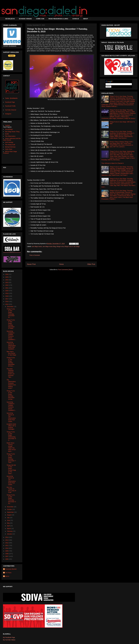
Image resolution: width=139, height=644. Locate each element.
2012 (7, 543)
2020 (7, 291)
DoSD (7, 134)
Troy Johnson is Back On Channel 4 (113, 163)
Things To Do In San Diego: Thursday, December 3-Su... (11, 499)
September (11, 512)
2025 (7, 277)
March (9, 529)
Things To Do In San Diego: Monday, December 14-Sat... (11, 395)
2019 (7, 293)
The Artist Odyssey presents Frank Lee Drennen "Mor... (11, 373)
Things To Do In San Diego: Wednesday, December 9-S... (11, 436)
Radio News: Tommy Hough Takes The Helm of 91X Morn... (11, 447)
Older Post (91, 264)
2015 (7, 304)
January (10, 534)
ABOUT (86, 19)
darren (7, 576)
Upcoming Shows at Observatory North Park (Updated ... (11, 346)
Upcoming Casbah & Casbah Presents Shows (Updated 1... (11, 335)
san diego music (37, 246)
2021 (7, 288)
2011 (7, 545)
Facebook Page (10, 102)
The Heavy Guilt (10, 145)
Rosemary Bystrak (11, 569)
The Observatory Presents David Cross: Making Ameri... (11, 384)
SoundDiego (9, 129)
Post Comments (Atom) (65, 270)
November (10, 507)
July (8, 518)
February (10, 531)
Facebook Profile (10, 106)
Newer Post (31, 264)
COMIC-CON (40, 19)
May (8, 523)
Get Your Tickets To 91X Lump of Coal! (11, 490)
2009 (7, 551)
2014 (7, 537)
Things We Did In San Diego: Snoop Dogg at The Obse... (11, 469)
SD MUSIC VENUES (25, 19)
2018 (7, 296)
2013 (7, 540)
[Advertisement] (119, 218)
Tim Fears (8, 573)
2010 (7, 548)
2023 (7, 282)
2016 (7, 301)
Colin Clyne (9, 149)
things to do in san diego (72, 246)
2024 (7, 280)
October (10, 509)
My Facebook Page (9, 637)
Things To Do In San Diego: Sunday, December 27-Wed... (11, 324)
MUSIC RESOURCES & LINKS (58, 19)
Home (61, 264)
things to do (60, 246)
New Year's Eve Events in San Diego (11, 353)
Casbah (7, 125)
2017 (7, 299)
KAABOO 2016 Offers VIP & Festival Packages (11, 427)
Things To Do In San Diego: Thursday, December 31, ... (11, 313)
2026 (7, 274)
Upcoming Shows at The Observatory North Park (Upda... (11, 417)
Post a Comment (35, 255)
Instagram (8, 114)
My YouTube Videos (9, 640)
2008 (7, 554)
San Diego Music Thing (12, 132)
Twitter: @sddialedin (11, 98)
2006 (7, 559)
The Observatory (10, 136)
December (10, 307)
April (9, 526)
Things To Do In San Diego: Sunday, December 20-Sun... (11, 362)
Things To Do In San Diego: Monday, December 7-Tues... (11, 458)
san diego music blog (49, 246)
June (9, 520)
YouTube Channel (11, 110)
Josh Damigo (9, 142)
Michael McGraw (10, 147)
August (9, 515)
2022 (7, 285)
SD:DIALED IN (10, 19)
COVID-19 (76, 19)
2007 (7, 556)
